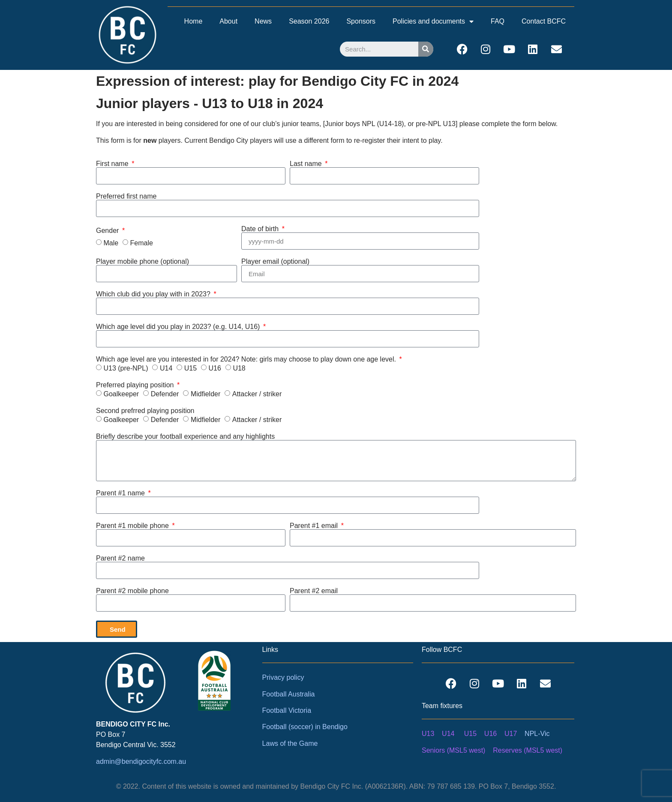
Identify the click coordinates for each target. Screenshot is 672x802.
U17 (511, 734)
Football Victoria (287, 710)
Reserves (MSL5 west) (528, 750)
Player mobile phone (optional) (142, 262)
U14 (166, 368)
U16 (215, 368)
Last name (307, 164)
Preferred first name (126, 196)
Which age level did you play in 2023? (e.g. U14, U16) (179, 327)
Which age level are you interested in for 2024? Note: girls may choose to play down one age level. (247, 359)
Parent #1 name (121, 493)
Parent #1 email (315, 526)
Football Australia (289, 694)
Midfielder (205, 394)
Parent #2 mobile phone (132, 591)
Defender (165, 394)
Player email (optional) (275, 262)
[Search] (426, 49)
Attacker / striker (257, 394)
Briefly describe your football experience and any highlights (185, 437)
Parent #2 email (314, 591)
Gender (108, 231)
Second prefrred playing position (145, 411)
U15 (190, 368)
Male (111, 243)
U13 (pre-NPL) (126, 368)
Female (142, 243)
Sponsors (361, 21)
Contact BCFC (544, 21)
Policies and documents (433, 21)
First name (113, 164)
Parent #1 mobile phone (133, 526)
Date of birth (261, 229)
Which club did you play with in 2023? (154, 294)
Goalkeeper (121, 394)
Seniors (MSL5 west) (454, 750)
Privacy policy (283, 677)
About (228, 21)
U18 (239, 368)
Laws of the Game (290, 743)
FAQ (498, 21)
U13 (428, 734)
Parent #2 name (120, 558)
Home (193, 21)
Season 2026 (309, 21)
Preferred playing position (136, 385)
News (263, 21)
